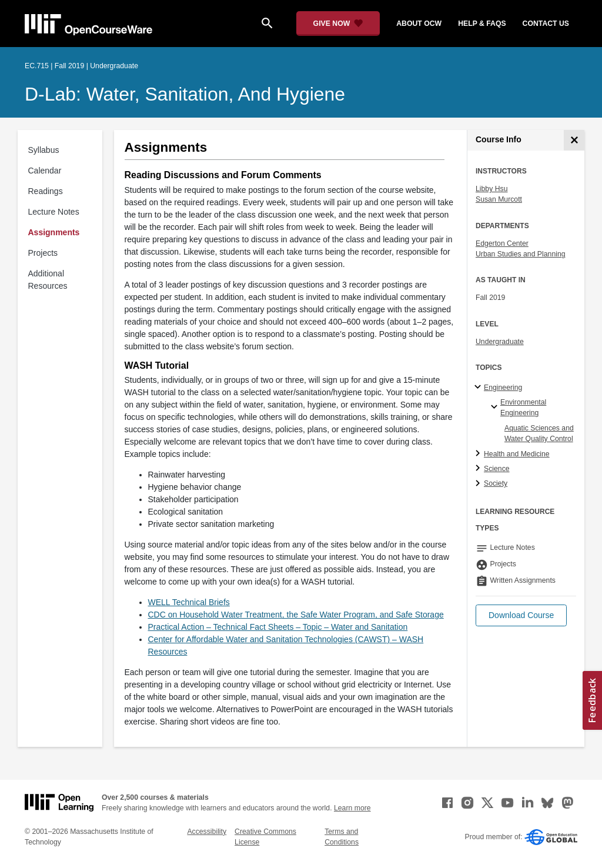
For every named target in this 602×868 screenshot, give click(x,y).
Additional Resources (48, 280)
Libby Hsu (491, 189)
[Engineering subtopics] (479, 388)
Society (496, 483)
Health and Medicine (517, 454)
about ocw (419, 24)
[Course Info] (574, 140)
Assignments (54, 232)
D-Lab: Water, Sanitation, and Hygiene (185, 94)
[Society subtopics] (479, 484)
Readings (46, 191)
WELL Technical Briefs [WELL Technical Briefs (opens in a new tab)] (189, 602)
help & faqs (482, 24)
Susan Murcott (499, 199)
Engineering (503, 388)
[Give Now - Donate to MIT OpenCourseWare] (338, 24)
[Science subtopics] (479, 469)
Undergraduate (500, 342)
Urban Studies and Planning (521, 254)
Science (497, 469)
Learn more (352, 808)
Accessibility (207, 832)
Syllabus (44, 150)
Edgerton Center (502, 243)
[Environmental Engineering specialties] (496, 408)
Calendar (45, 171)
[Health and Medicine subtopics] (479, 454)
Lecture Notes (54, 212)
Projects (43, 253)
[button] (521, 615)
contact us (546, 24)
